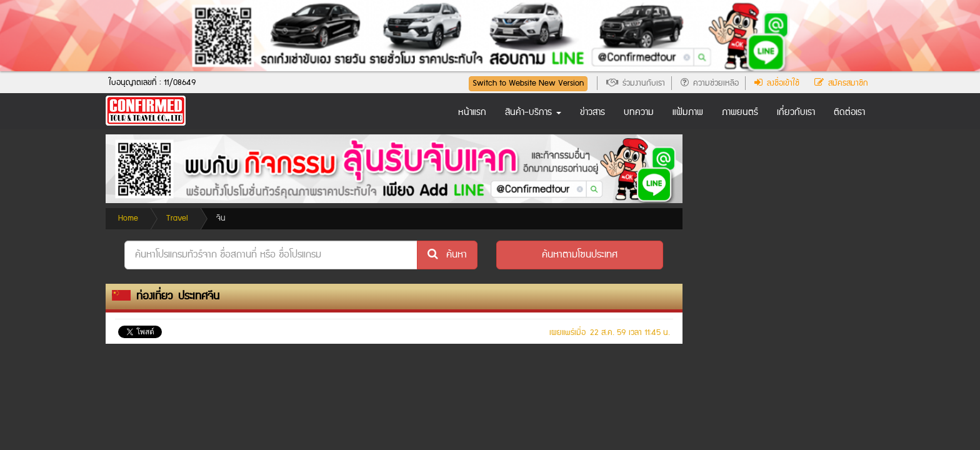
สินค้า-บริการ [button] (533, 112)
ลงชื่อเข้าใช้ (777, 83)
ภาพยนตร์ (740, 112)
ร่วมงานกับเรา (636, 83)
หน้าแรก (472, 112)
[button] (580, 255)
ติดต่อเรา (849, 112)
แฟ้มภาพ (688, 112)
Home (128, 218)
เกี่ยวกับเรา (796, 112)
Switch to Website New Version (528, 83)
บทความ (639, 112)
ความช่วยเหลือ (710, 83)
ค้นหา (447, 255)
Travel (177, 218)
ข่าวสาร (592, 112)
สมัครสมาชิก (841, 83)
